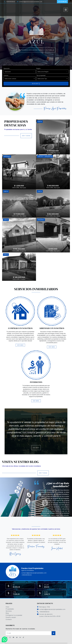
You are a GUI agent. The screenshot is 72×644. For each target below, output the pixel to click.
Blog (7, 613)
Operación (7, 68)
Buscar (36, 84)
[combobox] (20, 79)
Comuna (6, 75)
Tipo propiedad (41, 75)
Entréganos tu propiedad (14, 615)
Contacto (9, 619)
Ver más (20, 345)
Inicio (7, 607)
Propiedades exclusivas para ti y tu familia (36, 50)
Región (38, 68)
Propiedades (10, 609)
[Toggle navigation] (66, 10)
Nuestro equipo (11, 617)
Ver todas (26, 136)
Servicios (9, 611)
